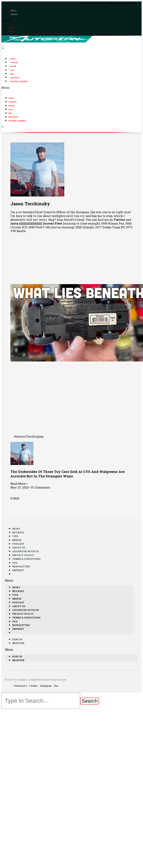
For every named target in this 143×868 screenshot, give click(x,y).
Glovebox (15, 77)
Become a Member (19, 81)
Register (14, 14)
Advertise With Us (26, 551)
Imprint (18, 570)
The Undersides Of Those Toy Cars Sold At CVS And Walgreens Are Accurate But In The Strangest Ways (67, 474)
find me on (111, 220)
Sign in (14, 11)
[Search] (90, 701)
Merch (13, 66)
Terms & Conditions (26, 559)
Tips (12, 74)
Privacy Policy (23, 555)
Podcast (18, 544)
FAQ (15, 563)
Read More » (19, 484)
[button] (71, 20)
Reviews (14, 62)
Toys (12, 70)
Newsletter (21, 566)
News (13, 59)
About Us (19, 548)
